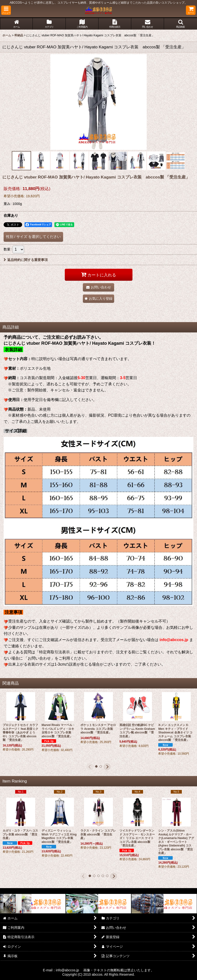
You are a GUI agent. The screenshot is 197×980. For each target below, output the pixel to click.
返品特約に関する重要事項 (26, 260)
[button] (6, 10)
